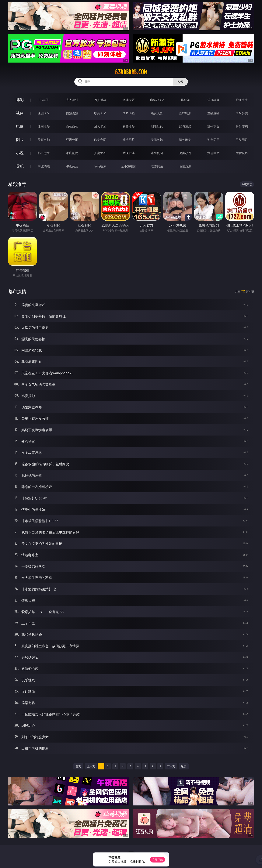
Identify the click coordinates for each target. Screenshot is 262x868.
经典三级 (185, 126)
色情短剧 (185, 166)
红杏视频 (157, 166)
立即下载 (158, 860)
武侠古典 (129, 153)
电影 (20, 126)
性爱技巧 (242, 153)
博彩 (20, 100)
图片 (20, 140)
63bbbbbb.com (131, 72)
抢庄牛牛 (242, 100)
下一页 (171, 766)
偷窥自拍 (44, 140)
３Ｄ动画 (129, 113)
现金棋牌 (213, 100)
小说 (20, 153)
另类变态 (242, 126)
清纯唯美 (185, 140)
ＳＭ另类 (242, 113)
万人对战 (100, 100)
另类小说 (185, 153)
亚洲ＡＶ (44, 113)
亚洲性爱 (44, 126)
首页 (78, 766)
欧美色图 (100, 140)
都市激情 (44, 153)
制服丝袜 (157, 126)
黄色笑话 (213, 153)
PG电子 (44, 100)
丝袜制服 (185, 113)
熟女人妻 (157, 113)
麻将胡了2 (157, 100)
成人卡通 (100, 126)
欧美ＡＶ (100, 113)
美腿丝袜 (157, 140)
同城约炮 (44, 166)
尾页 (184, 766)
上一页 (91, 766)
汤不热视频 (129, 166)
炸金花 (185, 100)
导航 (20, 166)
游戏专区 (129, 100)
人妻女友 (100, 153)
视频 (20, 113)
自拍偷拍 (72, 113)
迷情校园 (157, 153)
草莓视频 (100, 166)
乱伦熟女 (213, 126)
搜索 (180, 82)
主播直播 (213, 113)
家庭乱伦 (72, 153)
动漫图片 (129, 140)
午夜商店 (72, 166)
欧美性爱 (129, 126)
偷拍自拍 (72, 126)
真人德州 (72, 100)
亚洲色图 (72, 140)
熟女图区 (213, 140)
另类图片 (242, 140)
